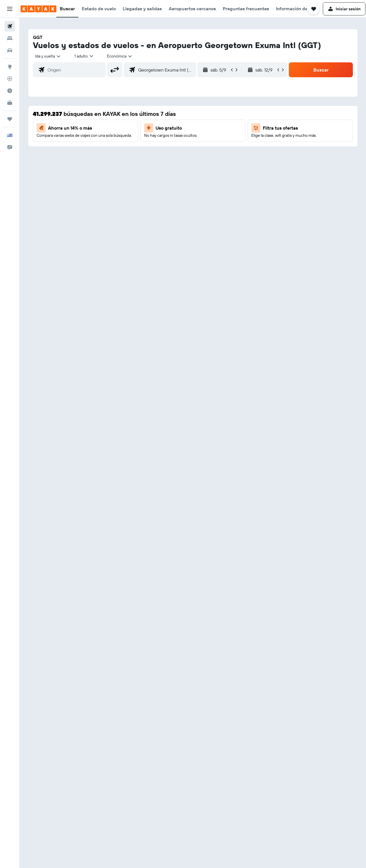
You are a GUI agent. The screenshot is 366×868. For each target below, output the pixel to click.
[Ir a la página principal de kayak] (38, 9)
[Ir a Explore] (10, 67)
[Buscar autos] (10, 50)
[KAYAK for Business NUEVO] (10, 103)
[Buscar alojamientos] (10, 38)
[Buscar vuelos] (10, 26)
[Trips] (10, 119)
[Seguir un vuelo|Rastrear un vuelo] (10, 79)
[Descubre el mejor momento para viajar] (10, 91)
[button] (10, 9)
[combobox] (48, 56)
